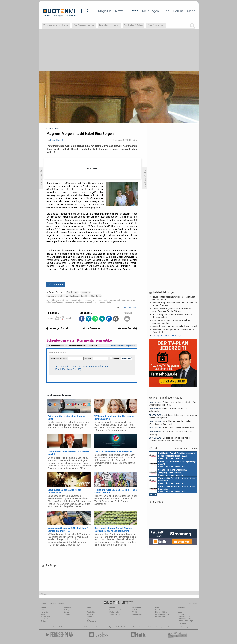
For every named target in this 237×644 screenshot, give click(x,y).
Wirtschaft (90, 614)
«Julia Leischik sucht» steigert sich (171, 428)
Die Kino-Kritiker (161, 612)
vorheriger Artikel (57, 328)
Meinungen (151, 11)
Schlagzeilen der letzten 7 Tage (167, 335)
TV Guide (119, 627)
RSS (42, 610)
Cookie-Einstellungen (186, 621)
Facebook (45, 619)
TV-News (90, 610)
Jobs (180, 612)
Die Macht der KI (109, 25)
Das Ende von (156, 25)
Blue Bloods (72, 292)
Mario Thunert (57, 140)
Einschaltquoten (109, 627)
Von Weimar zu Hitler (56, 25)
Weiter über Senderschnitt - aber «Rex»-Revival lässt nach (170, 423)
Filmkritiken (79, 627)
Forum (178, 11)
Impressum (182, 623)
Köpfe (89, 619)
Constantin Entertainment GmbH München (172, 456)
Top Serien (189, 627)
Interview (67, 614)
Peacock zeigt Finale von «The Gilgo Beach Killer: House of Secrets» (175, 304)
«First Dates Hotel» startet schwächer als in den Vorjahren (173, 416)
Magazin (105, 11)
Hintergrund (68, 610)
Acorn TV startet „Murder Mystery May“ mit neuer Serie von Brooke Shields (172, 310)
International (91, 617)
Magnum (86, 292)
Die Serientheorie (84, 25)
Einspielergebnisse (162, 614)
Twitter (43, 621)
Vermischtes (91, 612)
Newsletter (45, 612)
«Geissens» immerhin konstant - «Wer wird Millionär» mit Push (173, 403)
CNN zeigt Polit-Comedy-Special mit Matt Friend (174, 326)
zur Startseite (91, 328)
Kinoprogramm (161, 627)
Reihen (66, 612)
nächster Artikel (127, 328)
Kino (166, 11)
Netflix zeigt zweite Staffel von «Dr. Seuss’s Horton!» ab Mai (172, 316)
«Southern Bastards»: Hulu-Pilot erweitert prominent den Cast (171, 322)
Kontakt (181, 614)
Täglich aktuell (115, 614)
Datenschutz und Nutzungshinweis (185, 618)
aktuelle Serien (149, 627)
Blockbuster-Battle (162, 617)
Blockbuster (128, 627)
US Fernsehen (89, 627)
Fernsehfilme (138, 627)
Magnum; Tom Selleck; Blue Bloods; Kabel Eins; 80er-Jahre (74, 296)
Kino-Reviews (137, 614)
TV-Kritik (135, 612)
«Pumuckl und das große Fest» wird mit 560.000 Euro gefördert (174, 331)
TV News (99, 627)
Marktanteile (114, 612)
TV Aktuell (57, 627)
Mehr (191, 11)
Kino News (48, 627)
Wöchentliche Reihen (117, 610)
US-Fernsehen (92, 621)
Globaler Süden (133, 25)
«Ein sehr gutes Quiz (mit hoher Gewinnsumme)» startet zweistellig (170, 439)
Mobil (43, 614)
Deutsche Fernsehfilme (176, 627)
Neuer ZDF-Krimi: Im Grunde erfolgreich (168, 410)
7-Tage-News (46, 617)
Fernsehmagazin (67, 627)
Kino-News (159, 610)
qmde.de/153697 (131, 308)
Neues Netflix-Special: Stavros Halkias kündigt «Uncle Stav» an (174, 298)
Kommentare (56, 284)
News (119, 11)
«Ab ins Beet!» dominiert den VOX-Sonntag (171, 433)
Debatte (135, 610)
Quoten (133, 11)
